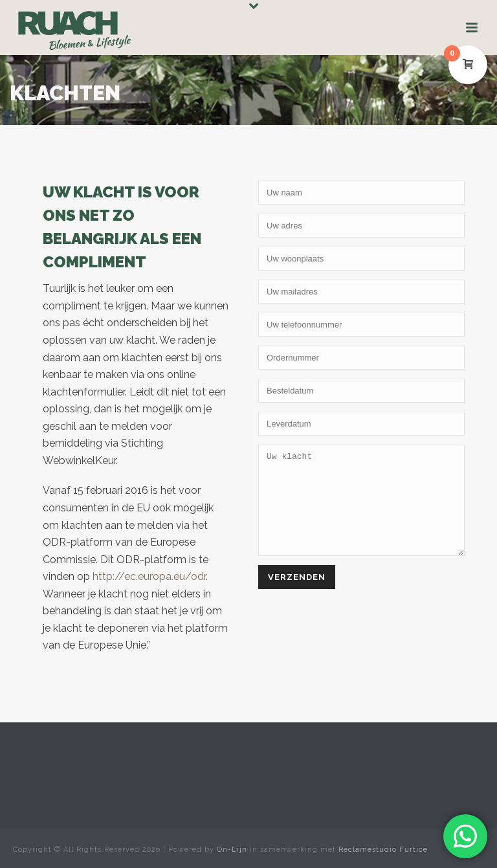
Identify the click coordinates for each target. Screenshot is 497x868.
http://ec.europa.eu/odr (149, 576)
